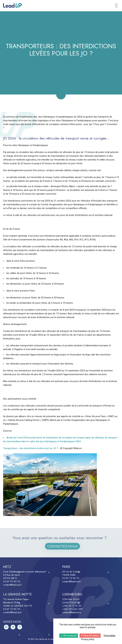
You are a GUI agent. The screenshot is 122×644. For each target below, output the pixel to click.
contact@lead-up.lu (72, 612)
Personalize (110, 636)
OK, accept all (69, 636)
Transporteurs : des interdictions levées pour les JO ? (30, 448)
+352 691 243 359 (72, 609)
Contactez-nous (65, 546)
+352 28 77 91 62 (72, 606)
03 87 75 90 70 (12, 581)
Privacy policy (88, 639)
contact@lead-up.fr (12, 585)
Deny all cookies (90, 636)
